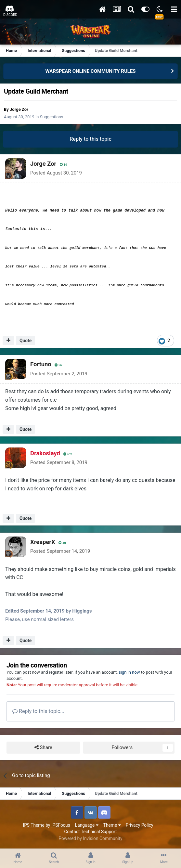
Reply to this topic (90, 139)
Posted (56, 173)
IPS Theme (33, 825)
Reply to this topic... (38, 711)
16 (64, 165)
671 (68, 454)
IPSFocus (61, 825)
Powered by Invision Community (90, 838)
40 (62, 543)
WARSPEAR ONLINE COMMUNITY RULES (90, 71)
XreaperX (43, 542)
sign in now (129, 672)
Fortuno (41, 364)
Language (87, 825)
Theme (112, 825)
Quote (26, 341)
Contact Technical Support (90, 832)
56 (58, 365)
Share (43, 748)
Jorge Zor (19, 109)
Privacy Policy (140, 825)
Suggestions (52, 117)
